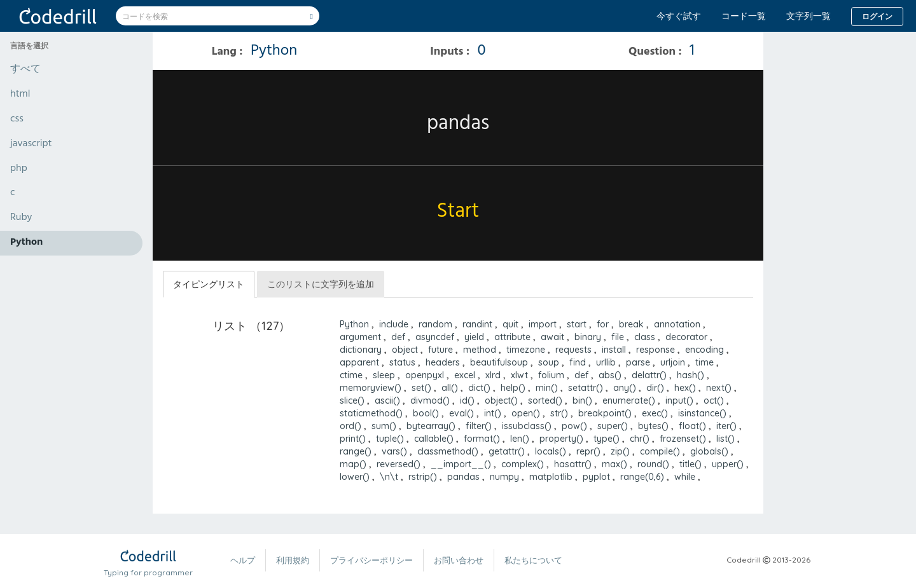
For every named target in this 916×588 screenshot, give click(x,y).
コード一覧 (744, 16)
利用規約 (293, 560)
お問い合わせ (459, 560)
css (17, 120)
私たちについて (533, 560)
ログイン (877, 16)
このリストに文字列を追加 (321, 284)
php (19, 169)
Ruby (21, 218)
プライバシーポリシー (371, 560)
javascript (31, 144)
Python (26, 243)
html (20, 95)
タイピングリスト (209, 284)
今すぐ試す (679, 16)
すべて (25, 70)
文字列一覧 (808, 16)
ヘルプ (243, 560)
